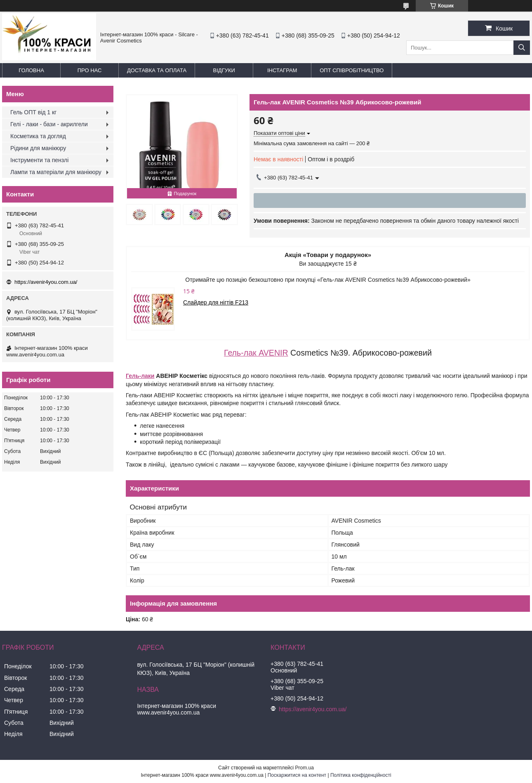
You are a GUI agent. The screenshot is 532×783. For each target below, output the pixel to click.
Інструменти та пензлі (39, 160)
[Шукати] (522, 48)
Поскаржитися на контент (297, 775)
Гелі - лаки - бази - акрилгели (49, 124)
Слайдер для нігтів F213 (216, 302)
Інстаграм (282, 70)
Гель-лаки (140, 376)
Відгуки (224, 70)
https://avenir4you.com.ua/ (46, 282)
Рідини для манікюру (38, 148)
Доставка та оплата (157, 70)
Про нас (90, 70)
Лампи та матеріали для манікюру (56, 172)
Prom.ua (305, 768)
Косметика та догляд (38, 136)
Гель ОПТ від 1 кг (33, 112)
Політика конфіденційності (361, 775)
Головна (31, 70)
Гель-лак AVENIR (256, 353)
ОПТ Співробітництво (352, 70)
